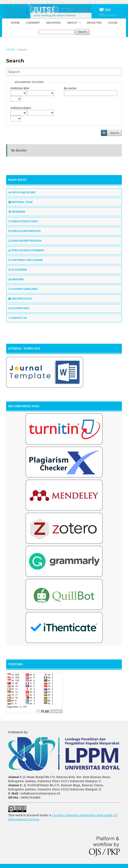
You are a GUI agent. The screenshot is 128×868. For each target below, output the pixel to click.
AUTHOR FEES (19, 308)
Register (94, 23)
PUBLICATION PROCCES (25, 231)
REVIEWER (17, 212)
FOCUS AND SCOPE (22, 193)
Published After (20, 88)
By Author (70, 88)
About (73, 23)
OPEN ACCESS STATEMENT (26, 250)
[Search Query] (56, 32)
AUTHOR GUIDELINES (23, 289)
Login (113, 23)
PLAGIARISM (18, 270)
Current (33, 23)
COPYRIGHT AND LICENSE (26, 260)
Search (82, 32)
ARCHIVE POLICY (20, 299)
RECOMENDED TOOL (24, 406)
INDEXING (16, 279)
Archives (54, 23)
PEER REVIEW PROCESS (25, 241)
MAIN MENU (18, 180)
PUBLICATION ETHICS (23, 221)
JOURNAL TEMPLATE (24, 348)
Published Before (21, 108)
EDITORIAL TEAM (21, 202)
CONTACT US (18, 318)
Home (15, 23)
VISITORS (15, 664)
